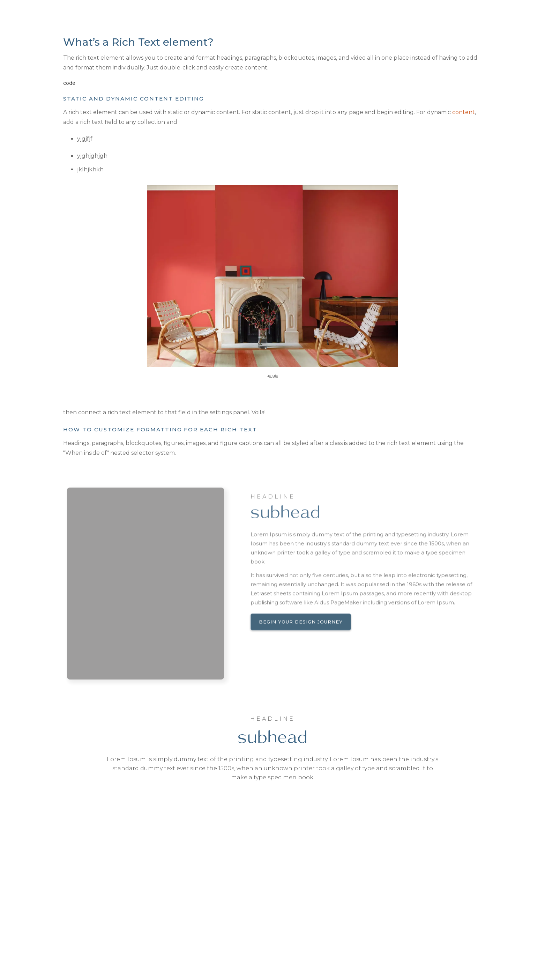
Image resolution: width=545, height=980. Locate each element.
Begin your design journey (301, 631)
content (464, 112)
